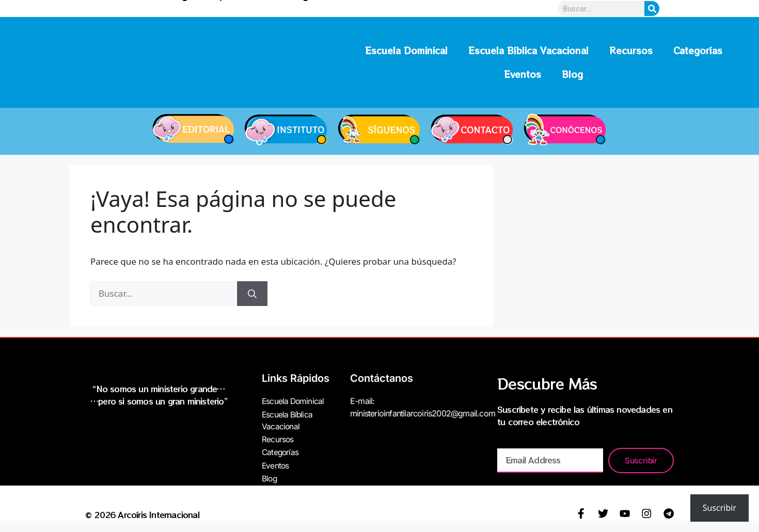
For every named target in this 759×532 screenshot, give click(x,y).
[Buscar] (252, 294)
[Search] (652, 9)
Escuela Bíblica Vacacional (528, 50)
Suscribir (720, 508)
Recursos (631, 50)
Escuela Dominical (406, 50)
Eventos (523, 74)
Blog (572, 74)
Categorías (698, 50)
